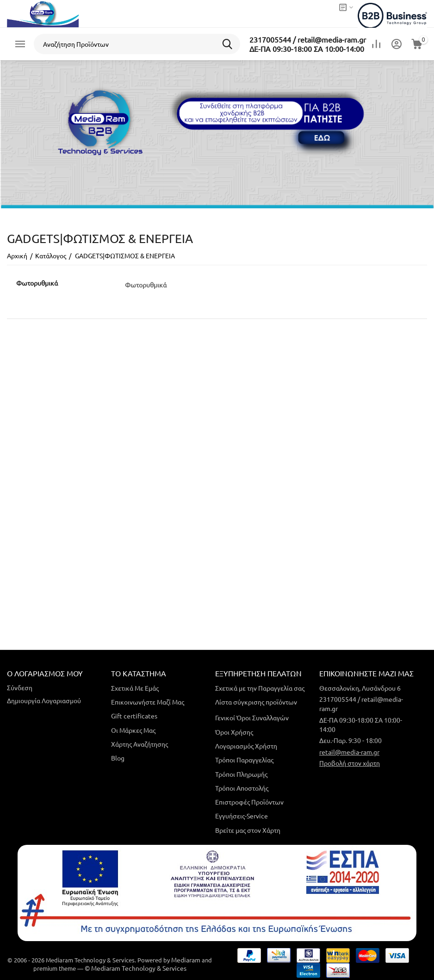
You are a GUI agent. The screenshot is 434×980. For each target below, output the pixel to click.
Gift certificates (134, 716)
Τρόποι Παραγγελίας (244, 760)
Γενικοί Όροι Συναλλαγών (252, 718)
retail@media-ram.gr (349, 752)
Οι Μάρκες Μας (133, 730)
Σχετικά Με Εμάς (135, 688)
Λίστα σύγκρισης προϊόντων (256, 702)
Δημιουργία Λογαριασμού (44, 700)
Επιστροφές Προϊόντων (249, 802)
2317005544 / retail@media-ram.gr (308, 39)
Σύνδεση (20, 687)
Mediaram (186, 960)
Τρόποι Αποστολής (242, 788)
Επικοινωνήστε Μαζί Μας (148, 702)
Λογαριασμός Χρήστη (246, 746)
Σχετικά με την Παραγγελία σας (260, 688)
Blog (118, 758)
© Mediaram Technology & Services (136, 968)
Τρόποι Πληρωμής (241, 774)
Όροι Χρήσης (234, 732)
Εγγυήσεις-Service (242, 816)
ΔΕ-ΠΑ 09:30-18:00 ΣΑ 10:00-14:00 (307, 49)
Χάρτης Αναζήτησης (139, 744)
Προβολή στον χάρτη (350, 763)
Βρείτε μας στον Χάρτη (248, 830)
